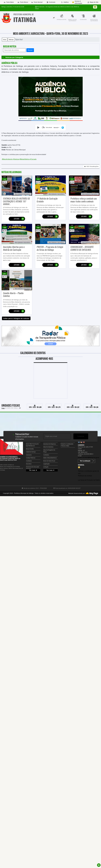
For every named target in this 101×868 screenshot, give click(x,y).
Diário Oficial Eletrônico (50, 458)
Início (5, 40)
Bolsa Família (30, 449)
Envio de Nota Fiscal (49, 461)
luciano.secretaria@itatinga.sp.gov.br (89, 458)
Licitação (46, 467)
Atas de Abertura (48, 447)
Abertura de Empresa (50, 444)
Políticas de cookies (85, 476)
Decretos (29, 464)
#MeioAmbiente (7, 159)
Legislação (46, 464)
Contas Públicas (31, 458)
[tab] (54, 18)
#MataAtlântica (25, 159)
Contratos (29, 461)
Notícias (11, 40)
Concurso (29, 455)
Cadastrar (81, 436)
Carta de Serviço (31, 452)
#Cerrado (33, 159)
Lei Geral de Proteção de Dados (89, 480)
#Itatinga (16, 159)
